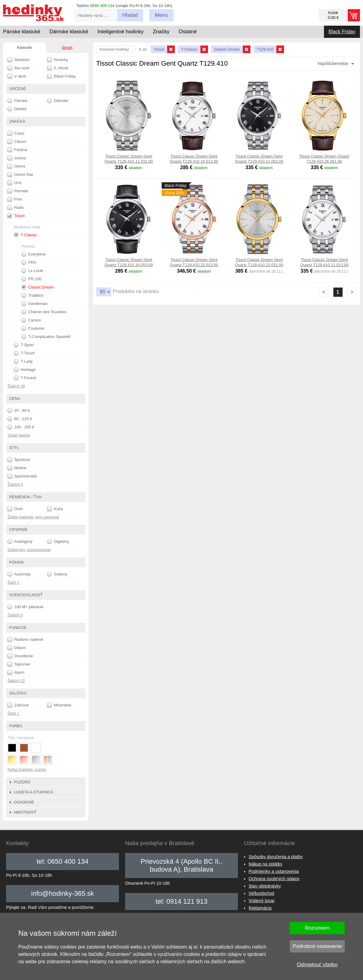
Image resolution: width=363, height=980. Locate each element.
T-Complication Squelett (46, 337)
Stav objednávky (265, 886)
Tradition (32, 296)
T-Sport (24, 345)
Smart (67, 47)
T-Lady (23, 361)
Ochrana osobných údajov (274, 879)
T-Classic (25, 235)
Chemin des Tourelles (44, 312)
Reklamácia (260, 908)
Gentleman (34, 304)
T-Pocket (25, 378)
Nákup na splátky (265, 864)
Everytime (34, 254)
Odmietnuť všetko (317, 965)
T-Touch (24, 353)
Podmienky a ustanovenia (274, 871)
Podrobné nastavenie (317, 946)
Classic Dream (38, 287)
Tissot (16, 216)
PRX (29, 263)
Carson (31, 320)
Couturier (33, 328)
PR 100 (31, 279)
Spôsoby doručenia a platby (276, 857)
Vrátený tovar (262, 901)
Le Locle (32, 271)
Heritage (25, 370)
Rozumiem (317, 928)
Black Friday (342, 32)
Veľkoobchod (261, 893)
